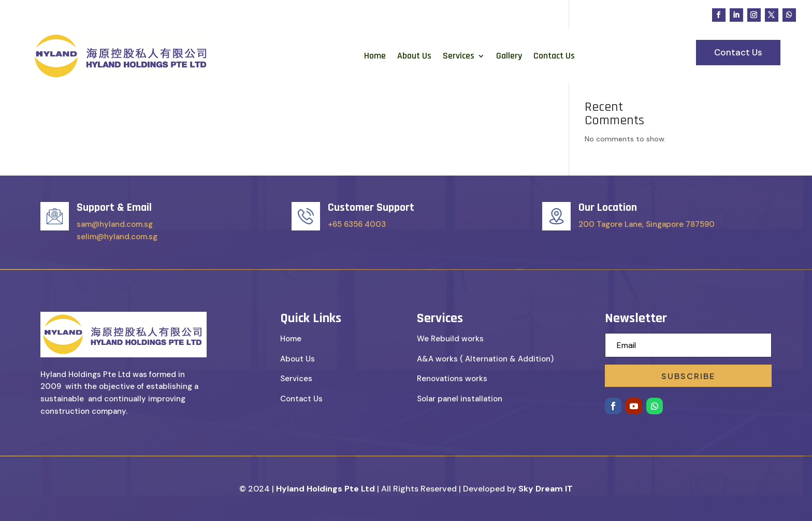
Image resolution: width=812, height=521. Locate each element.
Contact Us (554, 56)
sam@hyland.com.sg (115, 224)
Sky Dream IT (546, 489)
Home (375, 56)
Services (459, 56)
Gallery (509, 56)
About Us (414, 56)
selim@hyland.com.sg (117, 237)
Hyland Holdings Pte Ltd (325, 489)
